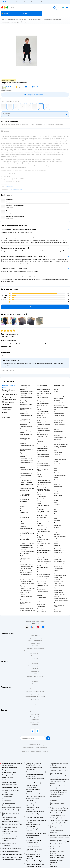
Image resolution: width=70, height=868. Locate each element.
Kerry (55, 482)
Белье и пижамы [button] (7, 415)
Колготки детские (59, 550)
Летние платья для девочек (42, 451)
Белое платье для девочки (44, 446)
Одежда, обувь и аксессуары (17, 19)
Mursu (55, 450)
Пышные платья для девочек (42, 398)
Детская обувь (41, 589)
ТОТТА (56, 541)
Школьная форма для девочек (26, 388)
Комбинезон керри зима (44, 562)
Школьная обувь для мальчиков (26, 439)
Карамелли (57, 521)
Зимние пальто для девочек (25, 603)
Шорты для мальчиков (26, 581)
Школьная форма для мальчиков (26, 394)
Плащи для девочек (42, 548)
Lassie (55, 471)
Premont (56, 518)
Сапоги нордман (41, 597)
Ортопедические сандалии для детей (59, 432)
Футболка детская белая (43, 574)
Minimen (56, 514)
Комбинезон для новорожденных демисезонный (25, 539)
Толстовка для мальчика (27, 564)
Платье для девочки (25, 600)
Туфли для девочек (42, 485)
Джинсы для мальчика (26, 590)
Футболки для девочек (43, 391)
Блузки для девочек (42, 461)
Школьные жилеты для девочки (26, 467)
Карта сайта (35, 658)
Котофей (56, 457)
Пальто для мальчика (26, 575)
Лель (55, 507)
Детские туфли (41, 499)
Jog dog (56, 391)
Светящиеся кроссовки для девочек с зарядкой (43, 490)
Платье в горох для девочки (42, 474)
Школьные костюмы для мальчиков (27, 446)
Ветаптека (35, 725)
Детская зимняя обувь (60, 437)
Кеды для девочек (42, 497)
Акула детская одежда (60, 459)
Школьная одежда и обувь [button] (8, 387)
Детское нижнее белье (60, 564)
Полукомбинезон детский (42, 537)
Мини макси (57, 523)
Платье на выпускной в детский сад (26, 485)
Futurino (56, 493)
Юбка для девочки (25, 606)
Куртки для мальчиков (26, 545)
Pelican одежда (58, 496)
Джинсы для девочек (43, 444)
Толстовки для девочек (26, 608)
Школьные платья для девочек (26, 416)
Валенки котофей (58, 420)
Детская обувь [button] (6, 410)
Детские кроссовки (42, 609)
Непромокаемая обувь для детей (60, 447)
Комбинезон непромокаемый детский (44, 526)
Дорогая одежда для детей (44, 550)
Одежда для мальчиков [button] (9, 394)
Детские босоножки (59, 425)
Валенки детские (58, 398)
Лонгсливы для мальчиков (27, 588)
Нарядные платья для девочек (26, 597)
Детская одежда (35, 19)
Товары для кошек (35, 712)
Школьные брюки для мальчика (26, 398)
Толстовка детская (42, 552)
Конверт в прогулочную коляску (27, 506)
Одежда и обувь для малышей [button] (8, 391)
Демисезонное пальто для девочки (44, 394)
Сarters (56, 502)
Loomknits (57, 489)
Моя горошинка (24, 536)
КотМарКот (57, 546)
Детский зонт (57, 611)
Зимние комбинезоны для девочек (27, 611)
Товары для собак (35, 717)
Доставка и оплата (35, 635)
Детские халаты (58, 559)
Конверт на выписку (26, 480)
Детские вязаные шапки (60, 598)
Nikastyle (56, 491)
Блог (35, 704)
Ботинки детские (58, 442)
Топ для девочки (58, 568)
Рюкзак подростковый (60, 575)
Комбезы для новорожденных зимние (27, 502)
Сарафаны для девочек (26, 426)
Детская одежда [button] (7, 407)
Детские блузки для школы (26, 402)
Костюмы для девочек (43, 457)
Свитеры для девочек (43, 411)
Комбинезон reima (42, 515)
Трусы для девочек (59, 555)
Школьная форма (25, 386)
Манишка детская (58, 603)
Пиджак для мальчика (43, 577)
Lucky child (57, 532)
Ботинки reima (58, 422)
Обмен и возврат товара (35, 641)
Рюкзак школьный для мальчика (26, 405)
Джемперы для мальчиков (27, 584)
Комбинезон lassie (42, 529)
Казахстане (38, 751)
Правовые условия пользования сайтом (35, 746)
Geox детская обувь (59, 394)
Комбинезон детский (43, 506)
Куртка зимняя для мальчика (25, 559)
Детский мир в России (28, 751)
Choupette (57, 473)
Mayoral (56, 480)
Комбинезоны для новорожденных (25, 495)
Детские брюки (41, 581)
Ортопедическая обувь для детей (43, 594)
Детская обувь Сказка (60, 403)
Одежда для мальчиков (26, 586)
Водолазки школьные (26, 473)
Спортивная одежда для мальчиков (27, 548)
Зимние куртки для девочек (42, 437)
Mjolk (55, 512)
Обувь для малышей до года (26, 520)
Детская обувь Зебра (59, 405)
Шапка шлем (57, 583)
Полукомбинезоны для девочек (43, 466)
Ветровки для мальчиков (27, 551)
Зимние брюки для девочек (42, 477)
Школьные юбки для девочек (26, 409)
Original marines (58, 487)
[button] (25, 14)
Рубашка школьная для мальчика (26, 420)
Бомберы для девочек (43, 454)
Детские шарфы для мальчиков (59, 595)
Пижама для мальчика (26, 577)
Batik (55, 509)
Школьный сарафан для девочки (27, 463)
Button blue (57, 484)
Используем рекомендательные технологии (35, 748)
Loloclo (56, 500)
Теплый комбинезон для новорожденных (27, 517)
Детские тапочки (42, 611)
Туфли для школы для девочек (26, 435)
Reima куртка (40, 546)
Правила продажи (35, 643)
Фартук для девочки (26, 429)
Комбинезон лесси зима (44, 543)
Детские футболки (42, 534)
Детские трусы (58, 566)
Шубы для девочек (42, 406)
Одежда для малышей (26, 482)
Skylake (22, 453)
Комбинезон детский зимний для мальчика (26, 572)
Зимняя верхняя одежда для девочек (43, 431)
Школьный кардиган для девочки (27, 450)
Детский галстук (58, 592)
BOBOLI (56, 543)
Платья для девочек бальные (42, 386)
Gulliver (56, 462)
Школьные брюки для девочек (26, 432)
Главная (3, 19)
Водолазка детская (42, 557)
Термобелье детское (42, 567)
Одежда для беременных (44, 501)
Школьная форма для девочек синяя (26, 413)
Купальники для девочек (60, 548)
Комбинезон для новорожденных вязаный (27, 533)
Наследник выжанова (60, 475)
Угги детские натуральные (61, 396)
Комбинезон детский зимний (43, 512)
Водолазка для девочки (43, 480)
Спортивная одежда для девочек (43, 425)
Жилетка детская (41, 555)
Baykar (55, 530)
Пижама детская (58, 557)
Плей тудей (57, 464)
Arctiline (56, 539)
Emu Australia (57, 525)
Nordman (39, 602)
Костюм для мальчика (26, 562)
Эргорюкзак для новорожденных (25, 499)
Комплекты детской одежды (52, 19)
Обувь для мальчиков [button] (9, 399)
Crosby (56, 516)
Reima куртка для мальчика (25, 593)
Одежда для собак (35, 722)
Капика (56, 477)
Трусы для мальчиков (59, 562)
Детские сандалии (59, 416)
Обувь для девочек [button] (8, 402)
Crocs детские (41, 607)
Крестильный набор (26, 509)
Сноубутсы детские (42, 592)
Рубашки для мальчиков (27, 566)
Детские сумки (58, 590)
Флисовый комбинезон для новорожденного (27, 529)
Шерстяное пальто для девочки (43, 470)
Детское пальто (41, 572)
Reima (55, 468)
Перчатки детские (59, 588)
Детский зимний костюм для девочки (44, 441)
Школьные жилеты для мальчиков (26, 443)
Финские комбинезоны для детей (43, 540)
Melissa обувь (57, 440)
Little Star (56, 527)
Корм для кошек (35, 714)
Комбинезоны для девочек (42, 422)
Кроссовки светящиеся (43, 600)
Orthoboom (57, 401)
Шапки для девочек (59, 586)
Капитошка (57, 534)
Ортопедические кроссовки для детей (59, 413)
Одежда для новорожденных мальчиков (25, 525)
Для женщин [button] (6, 405)
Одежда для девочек (42, 401)
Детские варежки (58, 573)
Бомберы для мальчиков (27, 579)
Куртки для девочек (42, 463)
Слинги (39, 503)
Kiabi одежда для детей (60, 537)
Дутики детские (58, 435)
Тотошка (56, 498)
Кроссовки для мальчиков (44, 482)
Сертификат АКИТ (35, 653)
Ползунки (40, 520)
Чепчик (56, 571)
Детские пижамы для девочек (43, 408)
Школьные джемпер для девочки (27, 456)
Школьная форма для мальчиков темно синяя (27, 459)
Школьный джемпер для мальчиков (27, 470)
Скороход (56, 429)
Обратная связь (35, 656)
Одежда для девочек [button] (8, 397)
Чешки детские (41, 604)
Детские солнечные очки (61, 601)
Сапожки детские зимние (61, 407)
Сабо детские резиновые (61, 444)
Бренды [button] (4, 412)
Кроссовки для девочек (43, 487)
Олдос (55, 466)
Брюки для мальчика (26, 554)
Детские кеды (57, 455)
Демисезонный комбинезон (41, 509)
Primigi (56, 410)
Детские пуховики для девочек (43, 418)
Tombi (55, 427)
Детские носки (58, 552)
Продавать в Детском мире (35, 638)
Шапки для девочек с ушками (59, 606)
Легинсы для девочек (43, 403)
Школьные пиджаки (26, 476)
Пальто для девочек (42, 428)
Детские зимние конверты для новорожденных (25, 512)
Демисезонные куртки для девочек (43, 414)
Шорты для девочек (42, 434)
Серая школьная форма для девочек (26, 423)
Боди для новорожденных (27, 488)
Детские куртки (41, 517)
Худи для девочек (42, 459)
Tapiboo (56, 389)
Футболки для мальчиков (27, 556)
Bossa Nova (57, 505)
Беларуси (45, 751)
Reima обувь (57, 418)
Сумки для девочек (59, 609)
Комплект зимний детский (42, 564)
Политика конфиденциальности (35, 648)
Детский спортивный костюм (43, 523)
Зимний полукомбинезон (44, 579)
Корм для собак (35, 720)
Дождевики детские (42, 559)
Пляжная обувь (58, 452)
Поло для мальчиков (26, 569)
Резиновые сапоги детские (59, 386)
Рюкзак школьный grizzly (27, 391)
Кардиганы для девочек (43, 389)
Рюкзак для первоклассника (58, 580)
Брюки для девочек (42, 448)
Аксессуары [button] (6, 417)
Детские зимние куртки (43, 570)
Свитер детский (41, 583)
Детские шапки (58, 577)
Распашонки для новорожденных (25, 491)
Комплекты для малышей (27, 543)
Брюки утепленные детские (42, 586)
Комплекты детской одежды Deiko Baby (14, 22)
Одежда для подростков (43, 532)
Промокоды (35, 646)
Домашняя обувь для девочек (42, 494)
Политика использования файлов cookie (35, 651)
